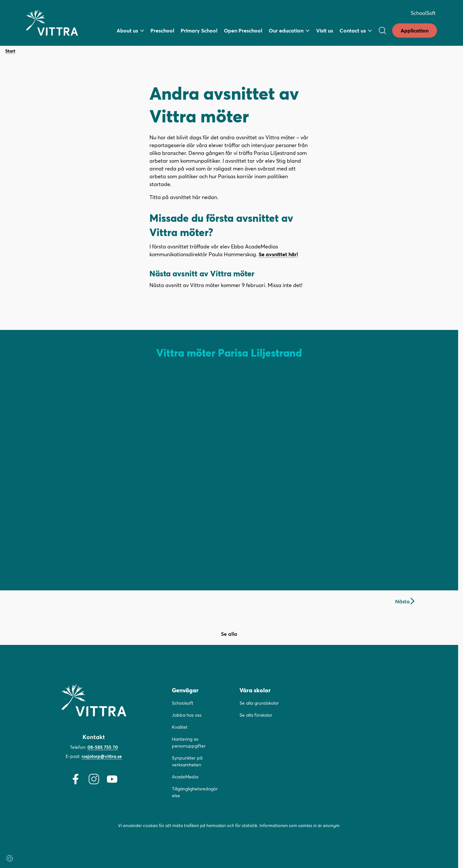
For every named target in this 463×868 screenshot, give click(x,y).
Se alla (229, 634)
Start (10, 51)
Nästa (405, 601)
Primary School (199, 30)
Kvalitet (180, 727)
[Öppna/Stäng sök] (382, 31)
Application (415, 30)
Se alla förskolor (256, 715)
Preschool (162, 30)
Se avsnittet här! (278, 254)
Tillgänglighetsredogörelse (195, 792)
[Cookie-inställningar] (10, 858)
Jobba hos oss (187, 715)
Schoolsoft (183, 703)
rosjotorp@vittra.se (102, 756)
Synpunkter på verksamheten (187, 761)
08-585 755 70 (103, 747)
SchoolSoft (423, 13)
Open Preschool (243, 30)
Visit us (325, 30)
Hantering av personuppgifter (189, 742)
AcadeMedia (185, 777)
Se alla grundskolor (259, 703)
